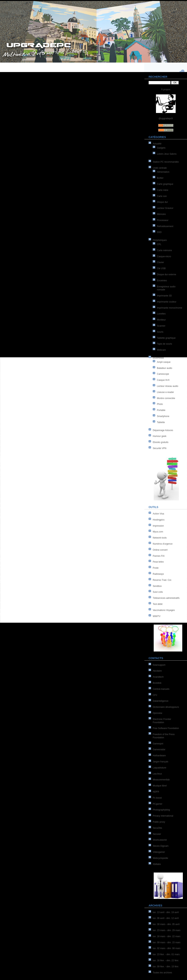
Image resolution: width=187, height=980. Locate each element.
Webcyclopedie (160, 858)
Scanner (161, 326)
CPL (159, 244)
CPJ (155, 695)
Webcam (161, 350)
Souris (160, 332)
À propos (166, 89)
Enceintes (162, 281)
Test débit (158, 604)
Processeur (163, 220)
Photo (160, 404)
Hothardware (159, 756)
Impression (158, 526)
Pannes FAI (159, 556)
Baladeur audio (165, 368)
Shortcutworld (160, 840)
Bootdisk (157, 683)
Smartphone (163, 416)
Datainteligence (161, 701)
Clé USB (161, 268)
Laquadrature (159, 768)
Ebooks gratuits (161, 442)
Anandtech (158, 677)
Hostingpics (159, 520)
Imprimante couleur (167, 302)
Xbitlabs (157, 864)
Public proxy (159, 822)
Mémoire (161, 214)
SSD (159, 232)
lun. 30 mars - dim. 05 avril (166, 924)
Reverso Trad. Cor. (162, 580)
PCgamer (158, 804)
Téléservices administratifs (166, 598)
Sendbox (157, 586)
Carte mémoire (164, 250)
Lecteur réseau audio (168, 386)
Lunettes (161, 314)
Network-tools (160, 538)
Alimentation (163, 172)
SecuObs (157, 828)
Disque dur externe (166, 274)
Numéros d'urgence (163, 544)
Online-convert (160, 550)
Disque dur (162, 202)
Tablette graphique (166, 338)
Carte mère (163, 190)
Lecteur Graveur (165, 208)
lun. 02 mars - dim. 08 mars (167, 948)
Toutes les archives (162, 973)
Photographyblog (161, 810)
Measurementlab (161, 780)
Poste (156, 568)
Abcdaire (157, 671)
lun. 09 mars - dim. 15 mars (167, 942)
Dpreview (157, 713)
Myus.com (158, 532)
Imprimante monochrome (169, 308)
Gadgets (161, 148)
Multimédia (158, 358)
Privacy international (163, 816)
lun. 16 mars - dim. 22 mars (167, 936)
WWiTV (157, 616)
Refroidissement (165, 226)
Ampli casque (164, 362)
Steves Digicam (161, 846)
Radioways (158, 574)
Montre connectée (166, 398)
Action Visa (158, 514)
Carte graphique (165, 184)
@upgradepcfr (166, 118)
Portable (161, 410)
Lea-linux (157, 774)
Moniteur (161, 320)
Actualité (157, 144)
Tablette (161, 422)
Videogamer (159, 852)
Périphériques (160, 240)
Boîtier (160, 178)
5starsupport (159, 665)
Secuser (157, 834)
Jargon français (161, 762)
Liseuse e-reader (165, 392)
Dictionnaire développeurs (166, 707)
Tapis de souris (164, 344)
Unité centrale (160, 168)
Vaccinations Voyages (164, 610)
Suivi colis (158, 592)
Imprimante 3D (164, 296)
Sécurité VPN (160, 448)
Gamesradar (159, 750)
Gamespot (158, 744)
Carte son (162, 196)
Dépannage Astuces (163, 430)
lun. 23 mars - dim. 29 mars (167, 930)
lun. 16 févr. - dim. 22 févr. (166, 960)
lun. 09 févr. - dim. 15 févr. (166, 967)
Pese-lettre (158, 562)
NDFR (156, 792)
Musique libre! (160, 786)
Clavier (160, 262)
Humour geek (160, 436)
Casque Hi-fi (163, 380)
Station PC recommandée (166, 162)
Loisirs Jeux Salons (167, 154)
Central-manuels (161, 689)
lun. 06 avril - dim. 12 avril (166, 918)
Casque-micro (164, 256)
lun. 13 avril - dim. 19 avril (166, 912)
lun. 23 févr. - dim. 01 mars (166, 954)
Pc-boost (157, 798)
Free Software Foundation (166, 728)
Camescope (163, 374)
